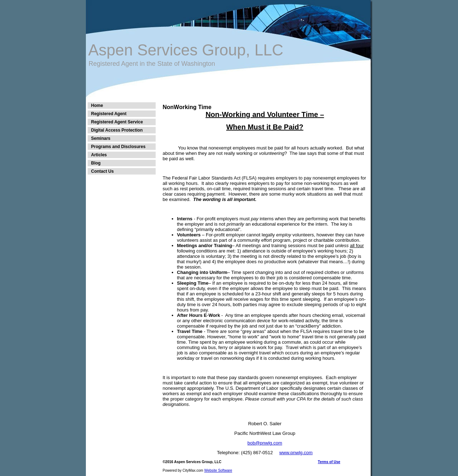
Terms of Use (329, 462)
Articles (99, 155)
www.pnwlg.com (296, 453)
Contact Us (103, 171)
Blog (96, 163)
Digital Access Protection (117, 130)
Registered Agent (109, 114)
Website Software (218, 470)
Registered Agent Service (117, 122)
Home (97, 105)
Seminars (101, 138)
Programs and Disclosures (118, 147)
